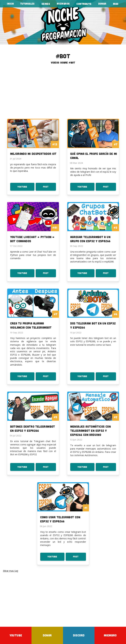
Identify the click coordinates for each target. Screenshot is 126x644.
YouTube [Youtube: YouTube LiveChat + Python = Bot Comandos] (26, 274)
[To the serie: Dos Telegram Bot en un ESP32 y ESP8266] (93, 311)
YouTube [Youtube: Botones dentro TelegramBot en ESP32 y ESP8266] (26, 468)
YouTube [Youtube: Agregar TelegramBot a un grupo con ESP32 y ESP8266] (86, 274)
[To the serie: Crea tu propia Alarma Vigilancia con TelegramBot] (33, 311)
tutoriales (27, 4)
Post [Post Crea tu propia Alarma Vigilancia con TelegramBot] (49, 378)
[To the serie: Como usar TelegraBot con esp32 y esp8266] (63, 505)
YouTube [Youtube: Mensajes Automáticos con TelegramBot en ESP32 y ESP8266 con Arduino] (86, 468)
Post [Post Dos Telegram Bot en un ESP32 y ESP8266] (110, 378)
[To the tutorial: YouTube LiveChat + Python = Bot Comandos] (33, 225)
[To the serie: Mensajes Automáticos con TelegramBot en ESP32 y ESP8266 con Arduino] (93, 417)
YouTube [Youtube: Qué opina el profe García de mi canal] (86, 188)
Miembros (63, 4)
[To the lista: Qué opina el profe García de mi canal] (93, 142)
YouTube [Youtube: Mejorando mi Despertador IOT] (26, 188)
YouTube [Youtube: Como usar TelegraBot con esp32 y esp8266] (56, 558)
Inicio (10, 4)
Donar (102, 4)
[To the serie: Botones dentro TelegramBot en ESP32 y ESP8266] (33, 414)
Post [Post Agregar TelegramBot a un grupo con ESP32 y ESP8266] (110, 274)
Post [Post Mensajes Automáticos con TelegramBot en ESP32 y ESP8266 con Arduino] (110, 468)
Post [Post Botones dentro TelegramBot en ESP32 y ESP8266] (49, 468)
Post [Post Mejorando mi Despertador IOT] (49, 188)
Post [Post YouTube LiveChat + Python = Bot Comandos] (49, 274)
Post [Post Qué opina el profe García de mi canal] (110, 188)
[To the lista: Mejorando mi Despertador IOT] (33, 140)
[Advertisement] (63, 93)
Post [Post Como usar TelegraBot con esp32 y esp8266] (79, 558)
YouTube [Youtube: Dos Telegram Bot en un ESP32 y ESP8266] (86, 378)
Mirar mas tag (11, 571)
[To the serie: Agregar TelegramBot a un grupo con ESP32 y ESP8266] (93, 225)
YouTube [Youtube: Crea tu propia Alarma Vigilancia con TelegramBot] (26, 378)
